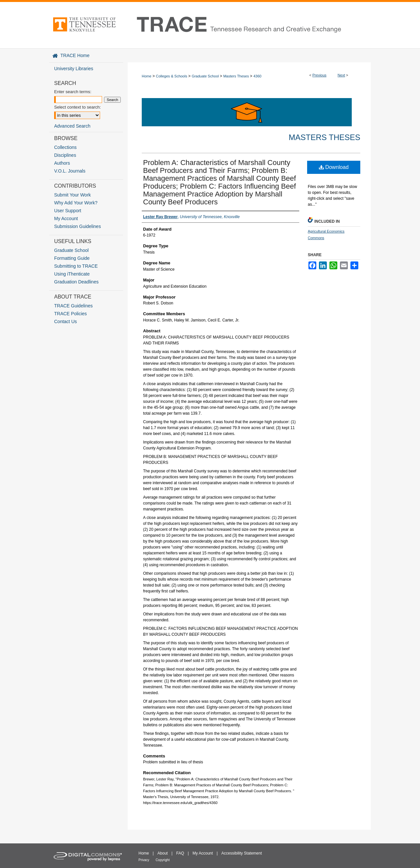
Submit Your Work (73, 195)
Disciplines (65, 155)
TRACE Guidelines (73, 306)
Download (334, 167)
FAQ (180, 853)
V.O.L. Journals (70, 171)
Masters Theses (236, 76)
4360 (257, 76)
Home (147, 76)
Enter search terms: (73, 92)
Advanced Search (72, 126)
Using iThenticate (72, 274)
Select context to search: (77, 107)
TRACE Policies (71, 314)
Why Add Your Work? (76, 203)
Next (341, 75)
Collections (65, 147)
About (163, 853)
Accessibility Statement (242, 853)
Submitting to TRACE (76, 266)
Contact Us (65, 321)
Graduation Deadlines (76, 282)
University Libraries (74, 69)
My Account (66, 218)
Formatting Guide (72, 258)
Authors (62, 163)
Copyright (163, 860)
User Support (68, 211)
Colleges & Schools (171, 76)
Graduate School (205, 76)
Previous (319, 75)
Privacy (144, 860)
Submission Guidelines (77, 226)
